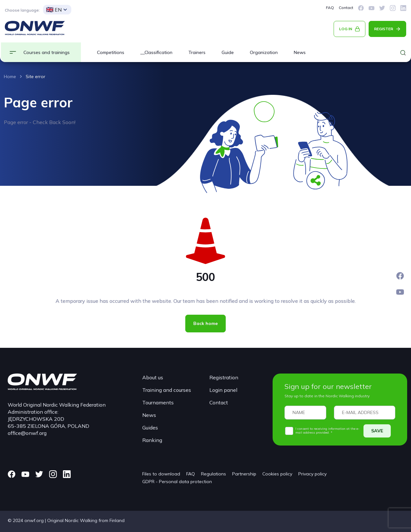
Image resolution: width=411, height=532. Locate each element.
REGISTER (384, 29)
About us (153, 377)
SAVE (377, 431)
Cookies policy (277, 474)
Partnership (244, 474)
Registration (224, 377)
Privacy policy (312, 474)
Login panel (223, 390)
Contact (346, 8)
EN (54, 10)
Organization (264, 52)
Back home (205, 323)
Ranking (152, 440)
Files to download (161, 474)
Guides (150, 428)
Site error (35, 77)
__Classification (156, 52)
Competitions (111, 52)
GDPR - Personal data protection (177, 482)
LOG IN (346, 29)
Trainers (197, 52)
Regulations (214, 474)
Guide (228, 52)
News (300, 52)
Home (10, 77)
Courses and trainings (47, 52)
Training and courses (167, 390)
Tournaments (158, 402)
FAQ (330, 8)
